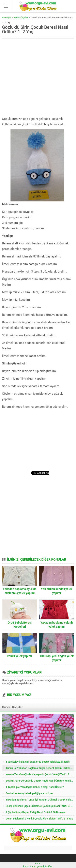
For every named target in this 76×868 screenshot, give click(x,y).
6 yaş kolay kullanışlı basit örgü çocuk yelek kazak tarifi (38, 762)
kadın (38, 863)
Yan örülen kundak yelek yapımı (57, 591)
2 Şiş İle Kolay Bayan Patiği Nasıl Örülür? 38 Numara (36, 812)
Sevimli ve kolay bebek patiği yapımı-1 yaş (30, 793)
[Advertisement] (38, 78)
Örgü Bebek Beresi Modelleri (20, 625)
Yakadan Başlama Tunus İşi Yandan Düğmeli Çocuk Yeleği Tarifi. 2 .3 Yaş (40, 800)
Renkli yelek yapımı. (20, 656)
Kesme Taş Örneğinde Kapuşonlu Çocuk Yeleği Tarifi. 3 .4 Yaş (40, 774)
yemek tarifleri (45, 866)
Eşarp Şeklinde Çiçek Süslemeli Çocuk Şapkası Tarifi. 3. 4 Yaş (40, 806)
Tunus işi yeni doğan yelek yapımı (57, 658)
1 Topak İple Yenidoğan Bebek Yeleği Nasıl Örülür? (35, 787)
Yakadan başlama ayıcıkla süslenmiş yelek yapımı (20, 591)
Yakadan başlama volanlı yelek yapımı (57, 625)
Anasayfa (7, 18)
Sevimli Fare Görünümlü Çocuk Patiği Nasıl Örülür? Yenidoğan (40, 781)
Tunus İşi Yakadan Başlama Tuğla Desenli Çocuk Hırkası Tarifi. (40, 768)
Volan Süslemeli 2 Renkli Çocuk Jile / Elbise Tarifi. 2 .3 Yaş (39, 819)
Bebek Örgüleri (21, 18)
